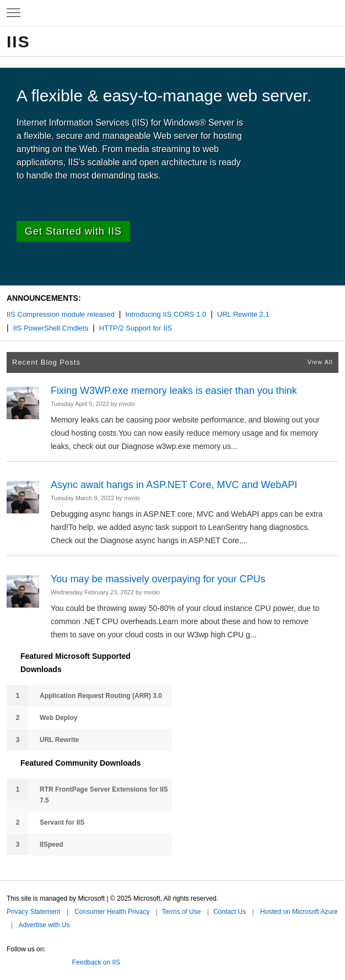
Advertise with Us (44, 925)
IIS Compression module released (61, 314)
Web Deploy (58, 718)
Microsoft (171, 13)
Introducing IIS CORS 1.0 (166, 314)
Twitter (11, 960)
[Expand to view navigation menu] (14, 13)
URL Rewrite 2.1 (243, 314)
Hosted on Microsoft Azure (299, 912)
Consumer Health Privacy (112, 912)
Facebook (27, 960)
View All (320, 362)
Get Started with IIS (73, 231)
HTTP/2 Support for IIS (136, 328)
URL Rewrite (59, 740)
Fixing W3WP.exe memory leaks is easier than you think (174, 391)
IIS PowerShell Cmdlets (51, 328)
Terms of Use (182, 912)
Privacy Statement (33, 912)
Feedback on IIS (96, 962)
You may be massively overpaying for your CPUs (158, 579)
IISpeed (52, 844)
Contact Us (230, 912)
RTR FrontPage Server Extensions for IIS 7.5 (104, 795)
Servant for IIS (62, 822)
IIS (18, 42)
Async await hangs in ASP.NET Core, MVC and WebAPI (174, 485)
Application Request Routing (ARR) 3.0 (101, 696)
